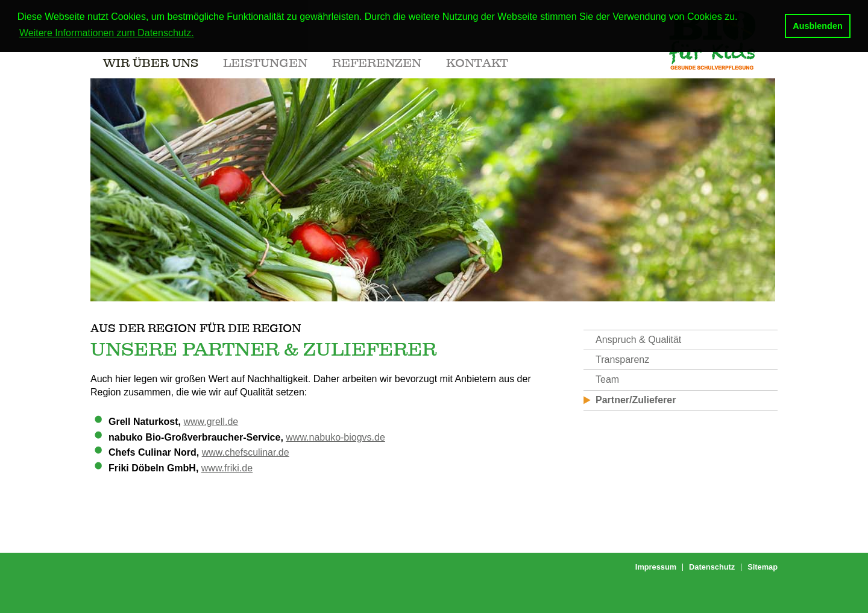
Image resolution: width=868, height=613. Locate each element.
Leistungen (265, 63)
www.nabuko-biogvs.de (335, 437)
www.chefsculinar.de (246, 452)
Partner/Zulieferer (636, 400)
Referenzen (377, 63)
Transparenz (622, 360)
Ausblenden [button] (817, 26)
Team (607, 379)
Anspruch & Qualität (638, 340)
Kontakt (477, 63)
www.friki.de (227, 468)
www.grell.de (211, 422)
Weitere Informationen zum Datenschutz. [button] (107, 33)
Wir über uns (151, 63)
